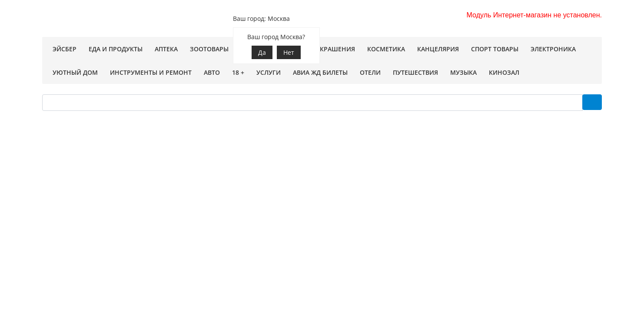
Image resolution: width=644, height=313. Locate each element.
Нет (289, 52)
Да (262, 52)
